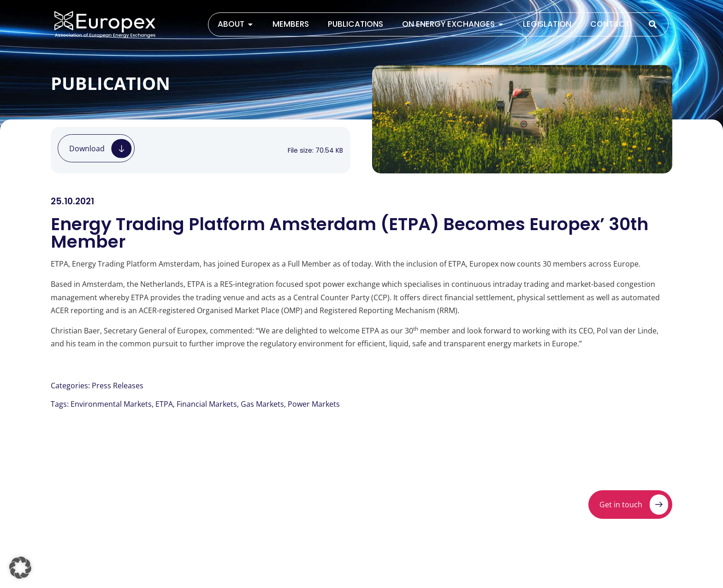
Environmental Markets (111, 404)
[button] (20, 568)
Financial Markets (207, 404)
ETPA (164, 404)
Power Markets (314, 404)
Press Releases (118, 386)
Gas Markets (262, 404)
